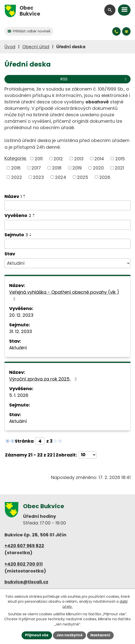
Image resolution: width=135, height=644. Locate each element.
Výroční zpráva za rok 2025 (44, 379)
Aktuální (18, 348)
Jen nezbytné (69, 635)
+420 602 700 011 (24, 564)
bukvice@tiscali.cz (26, 582)
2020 (98, 168)
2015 (120, 158)
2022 (17, 177)
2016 (16, 168)
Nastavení (100, 635)
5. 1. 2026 (19, 395)
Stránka (24, 441)
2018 (57, 168)
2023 (38, 177)
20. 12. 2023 (21, 315)
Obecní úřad (36, 47)
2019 (77, 168)
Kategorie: (16, 158)
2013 (79, 158)
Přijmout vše (37, 635)
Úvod (10, 47)
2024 (61, 177)
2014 (99, 158)
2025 (83, 177)
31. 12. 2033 (21, 331)
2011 (39, 158)
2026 (105, 177)
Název (13, 196)
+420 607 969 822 (24, 546)
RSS (94, 79)
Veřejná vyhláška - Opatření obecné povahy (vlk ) (64, 295)
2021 (119, 168)
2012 (58, 158)
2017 (36, 168)
